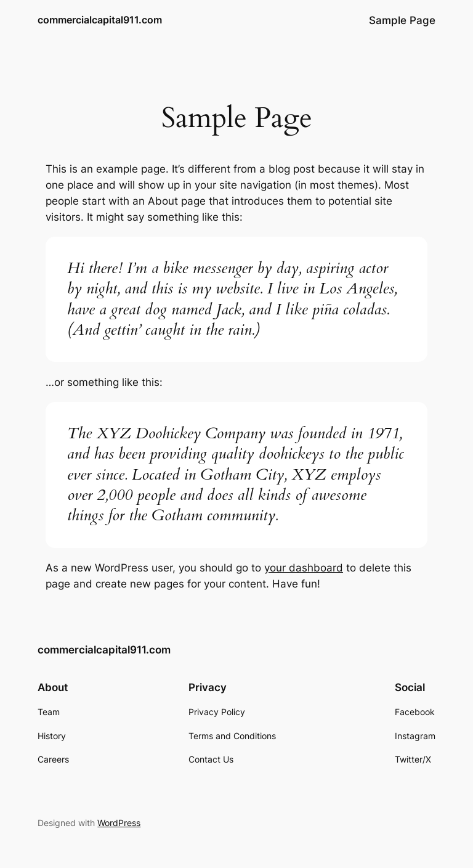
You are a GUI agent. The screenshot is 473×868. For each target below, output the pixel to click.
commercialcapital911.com (100, 20)
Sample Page (402, 20)
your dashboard (304, 568)
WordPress (119, 823)
